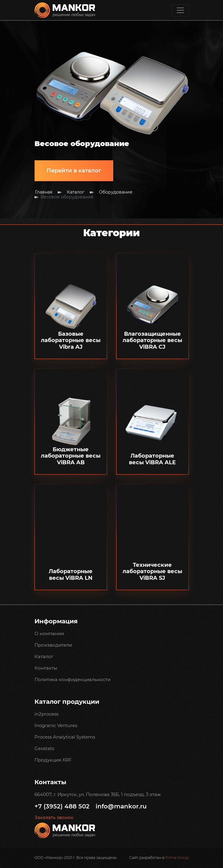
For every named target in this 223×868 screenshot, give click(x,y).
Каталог (76, 192)
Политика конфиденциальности (72, 679)
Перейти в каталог (74, 171)
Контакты (46, 668)
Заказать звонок (54, 817)
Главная (44, 192)
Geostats (44, 748)
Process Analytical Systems (65, 737)
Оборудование (116, 192)
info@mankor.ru (121, 806)
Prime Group (177, 858)
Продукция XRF (53, 760)
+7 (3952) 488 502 (62, 806)
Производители (53, 645)
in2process (46, 714)
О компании (49, 633)
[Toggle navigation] (180, 10)
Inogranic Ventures (56, 725)
